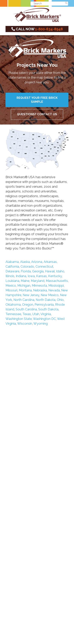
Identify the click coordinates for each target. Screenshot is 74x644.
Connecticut (44, 267)
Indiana (21, 276)
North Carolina (24, 300)
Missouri (11, 290)
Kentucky (55, 276)
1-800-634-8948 (49, 29)
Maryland (38, 281)
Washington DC (44, 319)
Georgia (38, 271)
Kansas (41, 276)
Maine (25, 281)
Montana (25, 290)
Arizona (37, 262)
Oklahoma (13, 305)
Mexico (11, 286)
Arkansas (50, 262)
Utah (36, 314)
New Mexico (50, 295)
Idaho (60, 271)
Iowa (31, 276)
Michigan (24, 286)
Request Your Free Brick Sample (37, 100)
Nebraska (40, 290)
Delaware (12, 271)
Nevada (54, 290)
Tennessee (13, 314)
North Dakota (46, 300)
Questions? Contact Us (37, 114)
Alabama (12, 262)
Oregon (28, 305)
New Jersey (31, 295)
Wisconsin (25, 324)
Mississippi (56, 286)
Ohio (60, 300)
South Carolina (26, 309)
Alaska (25, 262)
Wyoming (41, 324)
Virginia (46, 314)
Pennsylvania (44, 305)
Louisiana (12, 281)
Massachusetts (57, 281)
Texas (27, 314)
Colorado (27, 267)
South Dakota (48, 309)
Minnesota (39, 286)
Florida (26, 271)
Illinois (10, 276)
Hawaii (50, 271)
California (12, 267)
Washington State (19, 319)
